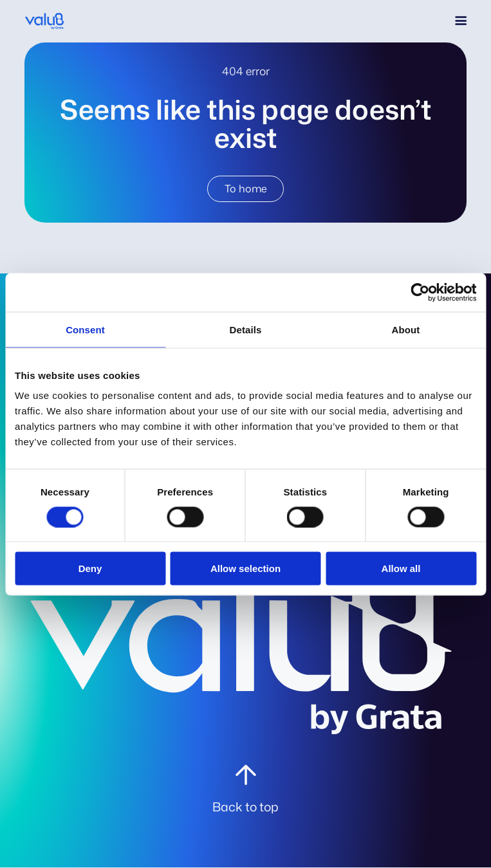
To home (246, 189)
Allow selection (245, 568)
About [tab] (406, 329)
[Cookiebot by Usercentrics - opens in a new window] (420, 292)
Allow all (401, 568)
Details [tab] (246, 329)
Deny (90, 568)
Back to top (245, 807)
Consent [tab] (85, 329)
